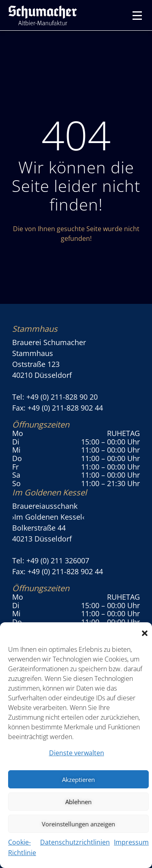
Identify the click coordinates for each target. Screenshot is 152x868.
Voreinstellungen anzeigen (78, 824)
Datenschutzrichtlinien (75, 842)
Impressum (131, 842)
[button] (145, 632)
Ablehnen (78, 802)
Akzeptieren (78, 780)
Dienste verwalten (77, 753)
